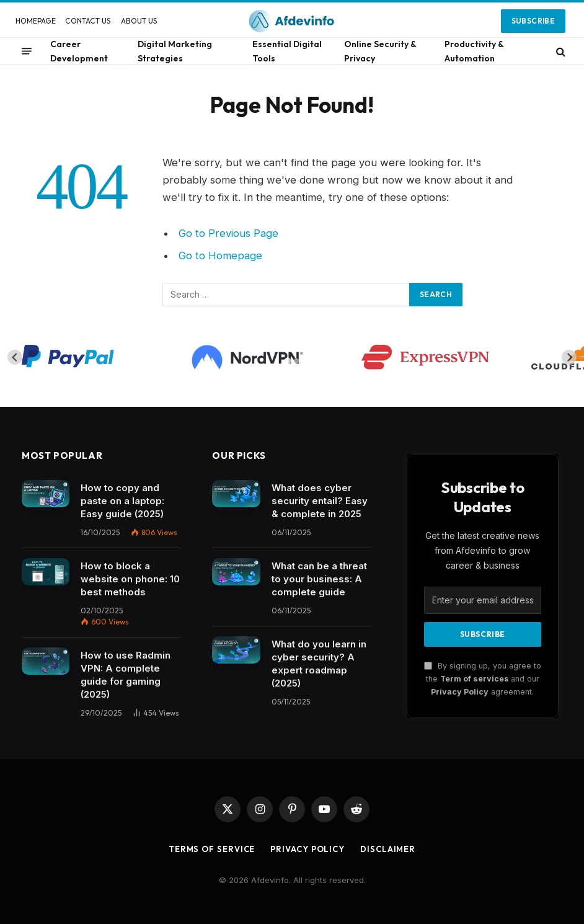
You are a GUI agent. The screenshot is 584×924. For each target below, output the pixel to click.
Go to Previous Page (228, 233)
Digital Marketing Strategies (175, 51)
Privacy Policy (460, 692)
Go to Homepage (220, 255)
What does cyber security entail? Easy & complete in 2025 (320, 501)
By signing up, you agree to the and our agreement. (483, 679)
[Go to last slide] (15, 357)
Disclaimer (388, 849)
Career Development (79, 51)
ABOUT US (139, 21)
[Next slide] (569, 357)
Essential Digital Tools (287, 51)
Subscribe (533, 21)
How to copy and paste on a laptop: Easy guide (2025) (122, 501)
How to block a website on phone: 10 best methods (130, 579)
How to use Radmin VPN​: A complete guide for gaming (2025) (126, 675)
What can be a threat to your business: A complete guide (319, 579)
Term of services (476, 679)
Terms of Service (212, 849)
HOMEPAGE (36, 21)
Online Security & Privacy (380, 51)
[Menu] (27, 51)
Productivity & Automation (474, 51)
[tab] (287, 361)
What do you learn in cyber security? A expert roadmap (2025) (319, 664)
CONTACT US (88, 21)
